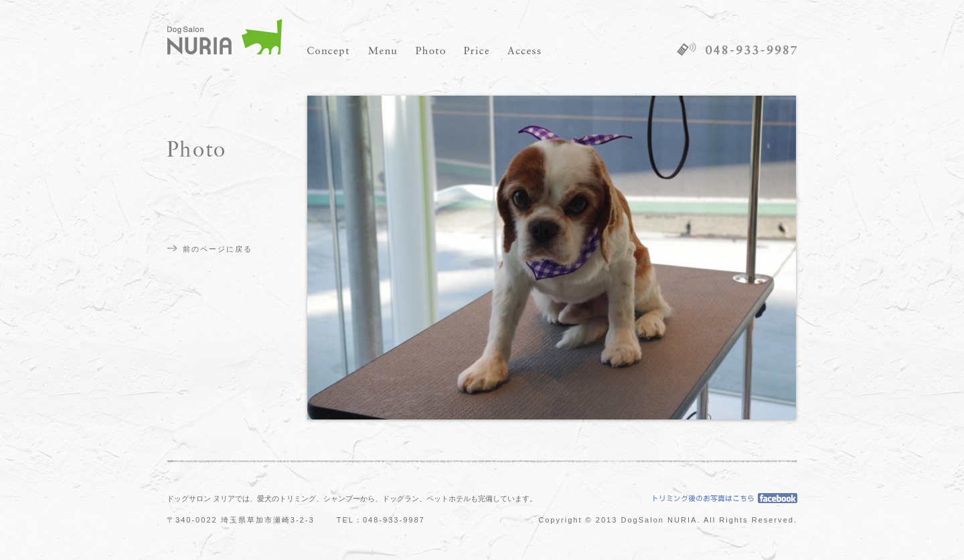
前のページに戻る (218, 249)
